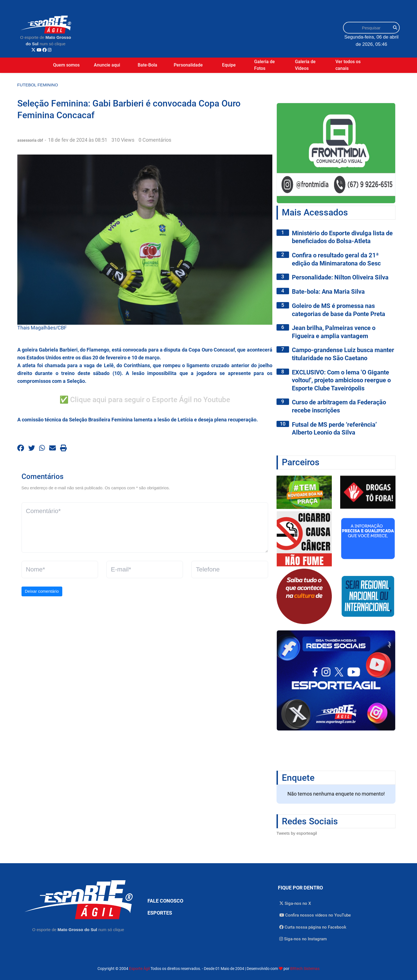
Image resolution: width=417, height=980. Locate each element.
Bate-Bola (147, 65)
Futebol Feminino (38, 85)
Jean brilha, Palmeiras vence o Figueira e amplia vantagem (334, 332)
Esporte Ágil (139, 969)
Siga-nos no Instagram (303, 939)
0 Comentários (155, 140)
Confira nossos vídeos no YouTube (315, 915)
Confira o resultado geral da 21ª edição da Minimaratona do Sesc (336, 259)
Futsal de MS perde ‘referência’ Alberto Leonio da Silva (334, 429)
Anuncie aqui (107, 65)
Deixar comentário (42, 591)
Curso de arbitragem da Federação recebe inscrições (339, 406)
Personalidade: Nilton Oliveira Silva (340, 277)
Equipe (229, 65)
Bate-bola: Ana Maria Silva (328, 292)
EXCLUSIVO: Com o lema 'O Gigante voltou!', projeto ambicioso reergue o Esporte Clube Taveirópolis (341, 380)
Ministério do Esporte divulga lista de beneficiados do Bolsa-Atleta (342, 237)
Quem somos (66, 65)
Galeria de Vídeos (305, 65)
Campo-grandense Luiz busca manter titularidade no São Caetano (343, 354)
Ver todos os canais (348, 65)
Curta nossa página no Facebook (313, 927)
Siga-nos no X (295, 903)
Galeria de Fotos (265, 65)
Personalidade (188, 65)
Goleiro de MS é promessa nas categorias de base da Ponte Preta (339, 310)
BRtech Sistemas (305, 969)
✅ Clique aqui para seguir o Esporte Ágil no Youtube (145, 400)
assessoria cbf (31, 140)
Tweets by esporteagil (297, 833)
